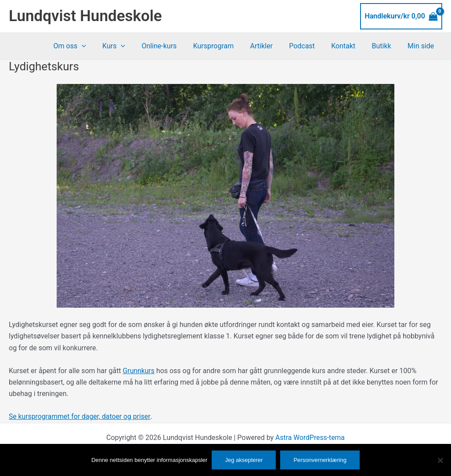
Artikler (272, 46)
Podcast (310, 46)
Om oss (90, 46)
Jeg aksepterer (244, 460)
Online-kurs (174, 46)
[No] (440, 460)
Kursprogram (226, 46)
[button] (101, 46)
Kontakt (349, 46)
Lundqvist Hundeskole (85, 16)
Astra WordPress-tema (310, 438)
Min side (422, 46)
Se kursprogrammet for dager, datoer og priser (81, 416)
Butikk (385, 46)
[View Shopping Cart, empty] (401, 16)
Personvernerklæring (320, 460)
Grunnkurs (139, 371)
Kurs (131, 46)
